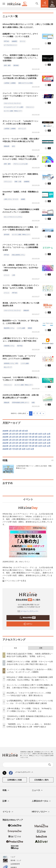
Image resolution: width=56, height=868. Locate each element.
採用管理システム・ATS (11, 363)
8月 (33, 434)
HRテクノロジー (41, 812)
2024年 (5, 437)
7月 (30, 434)
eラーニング (22, 129)
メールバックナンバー (28, 611)
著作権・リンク (16, 860)
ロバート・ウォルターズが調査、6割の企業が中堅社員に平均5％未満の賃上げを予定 (21, 140)
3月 (17, 431)
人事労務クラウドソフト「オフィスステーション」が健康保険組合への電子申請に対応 (20, 340)
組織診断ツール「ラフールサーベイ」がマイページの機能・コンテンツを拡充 (20, 35)
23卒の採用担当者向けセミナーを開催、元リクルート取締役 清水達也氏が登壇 (20, 228)
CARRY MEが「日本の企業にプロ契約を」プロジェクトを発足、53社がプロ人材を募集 (21, 158)
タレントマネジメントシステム (13, 217)
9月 (36, 434)
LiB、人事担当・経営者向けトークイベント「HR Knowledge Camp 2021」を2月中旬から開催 (20, 268)
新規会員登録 (27, 618)
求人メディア (8, 367)
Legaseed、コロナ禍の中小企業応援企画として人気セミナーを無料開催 (21, 379)
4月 (20, 431)
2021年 (5, 446)
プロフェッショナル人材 (20, 164)
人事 (13, 275)
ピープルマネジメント (10, 45)
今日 (15, 648)
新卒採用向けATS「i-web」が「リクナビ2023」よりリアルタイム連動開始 (19, 357)
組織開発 (27, 182)
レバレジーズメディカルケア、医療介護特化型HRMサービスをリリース (20, 175)
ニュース (37, 790)
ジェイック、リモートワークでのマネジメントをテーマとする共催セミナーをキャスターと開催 (20, 96)
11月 (44, 434)
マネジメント (30, 107)
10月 (40, 434)
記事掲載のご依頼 (15, 780)
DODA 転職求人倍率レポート (21, 403)
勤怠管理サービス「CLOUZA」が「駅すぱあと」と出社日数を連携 (20, 322)
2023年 (5, 440)
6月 (26, 431)
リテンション (8, 182)
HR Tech (6, 41)
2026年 (5, 431)
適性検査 (16, 65)
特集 (6, 790)
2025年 (5, 434)
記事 (6, 801)
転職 (33, 403)
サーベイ (23, 41)
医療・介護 (18, 182)
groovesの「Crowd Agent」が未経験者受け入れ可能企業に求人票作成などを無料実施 (20, 77)
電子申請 (20, 346)
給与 (13, 146)
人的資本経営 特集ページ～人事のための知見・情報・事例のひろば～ (34, 467)
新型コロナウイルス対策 (26, 83)
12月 (49, 434)
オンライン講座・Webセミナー (13, 111)
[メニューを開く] (4, 4)
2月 (13, 431)
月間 (41, 648)
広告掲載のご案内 (41, 780)
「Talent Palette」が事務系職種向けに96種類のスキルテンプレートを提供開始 (21, 211)
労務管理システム (9, 346)
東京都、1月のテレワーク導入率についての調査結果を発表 (21, 304)
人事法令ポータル (41, 801)
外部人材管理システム (18, 255)
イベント (7, 275)
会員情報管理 (15, 864)
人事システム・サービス (11, 199)
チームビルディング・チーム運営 (14, 107)
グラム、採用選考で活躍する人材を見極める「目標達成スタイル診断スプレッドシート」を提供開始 (20, 58)
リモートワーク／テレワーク (12, 103)
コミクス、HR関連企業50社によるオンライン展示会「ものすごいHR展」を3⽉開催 (21, 287)
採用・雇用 (7, 65)
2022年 (5, 443)
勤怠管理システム (9, 328)
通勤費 (30, 328)
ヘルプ (13, 857)
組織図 (23, 199)
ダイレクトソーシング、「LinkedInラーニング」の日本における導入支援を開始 (20, 122)
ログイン (28, 624)
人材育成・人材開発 (10, 83)
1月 (10, 431)
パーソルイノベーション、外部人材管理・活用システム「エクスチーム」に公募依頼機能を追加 (20, 247)
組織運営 (14, 41)
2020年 (5, 449)
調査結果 (7, 146)
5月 (23, 431)
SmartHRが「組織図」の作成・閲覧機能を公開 (21, 193)
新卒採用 (7, 235)
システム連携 (21, 328)
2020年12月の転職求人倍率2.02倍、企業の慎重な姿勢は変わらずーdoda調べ (21, 396)
